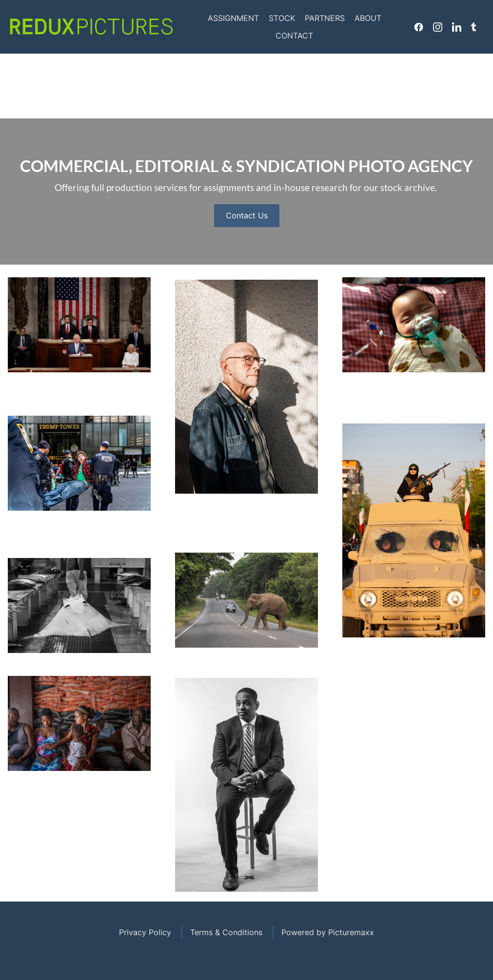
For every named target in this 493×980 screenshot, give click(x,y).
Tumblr (473, 27)
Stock (282, 18)
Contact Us (247, 215)
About (368, 18)
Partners (325, 18)
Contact (294, 36)
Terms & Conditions (226, 932)
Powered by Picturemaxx (328, 932)
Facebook (419, 27)
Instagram (438, 27)
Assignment (233, 18)
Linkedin (457, 27)
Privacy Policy (145, 932)
